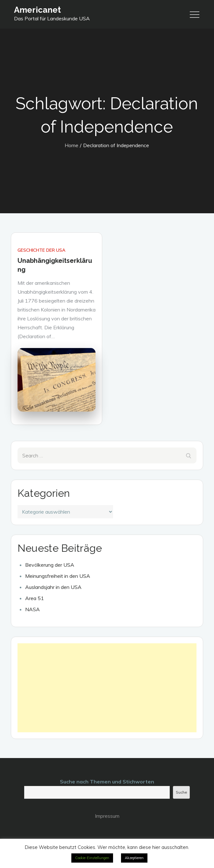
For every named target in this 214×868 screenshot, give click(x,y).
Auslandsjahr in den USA (53, 587)
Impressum (107, 816)
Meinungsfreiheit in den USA (58, 576)
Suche (182, 792)
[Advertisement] (107, 688)
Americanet (37, 10)
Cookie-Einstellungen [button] (92, 858)
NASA (32, 609)
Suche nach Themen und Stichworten (107, 782)
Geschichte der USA (41, 250)
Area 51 (35, 598)
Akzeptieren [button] (134, 858)
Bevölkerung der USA (50, 565)
